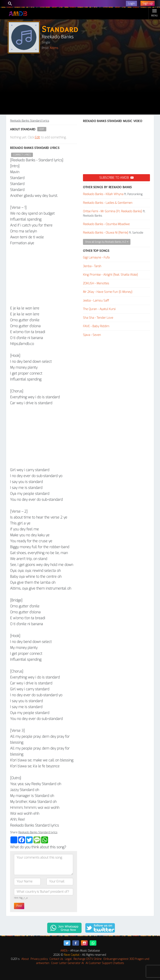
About (25, 959)
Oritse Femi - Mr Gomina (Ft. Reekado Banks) (113, 211)
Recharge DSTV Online (88, 959)
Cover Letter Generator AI (67, 963)
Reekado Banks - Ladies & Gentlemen (108, 203)
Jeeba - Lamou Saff (96, 301)
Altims (54, 48)
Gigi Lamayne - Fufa (96, 257)
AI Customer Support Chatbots (105, 963)
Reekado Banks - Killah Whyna (103, 194)
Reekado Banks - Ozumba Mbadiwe (106, 224)
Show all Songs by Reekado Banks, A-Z (107, 242)
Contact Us (56, 959)
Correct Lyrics (22, 155)
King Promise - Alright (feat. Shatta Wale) (110, 275)
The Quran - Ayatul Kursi (99, 309)
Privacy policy (39, 959)
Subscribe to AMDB (116, 178)
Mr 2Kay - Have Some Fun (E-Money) (108, 292)
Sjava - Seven (92, 335)
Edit (42, 129)
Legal (68, 959)
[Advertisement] (80, 85)
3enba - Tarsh (92, 266)
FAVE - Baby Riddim (96, 326)
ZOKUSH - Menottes (96, 283)
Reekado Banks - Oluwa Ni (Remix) (106, 233)
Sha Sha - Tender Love (98, 318)
